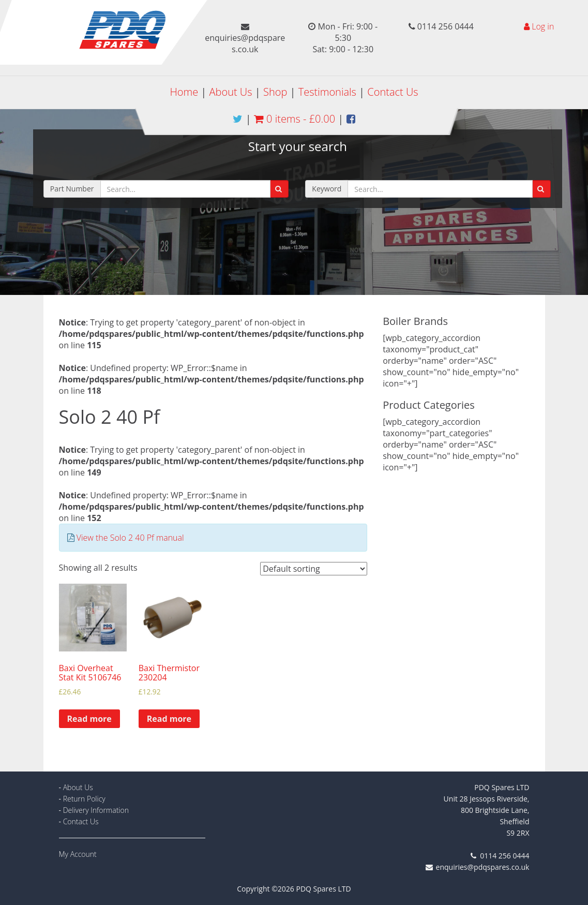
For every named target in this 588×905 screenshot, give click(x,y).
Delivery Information (96, 810)
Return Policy (84, 799)
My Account (78, 854)
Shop (275, 92)
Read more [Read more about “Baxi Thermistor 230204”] (169, 719)
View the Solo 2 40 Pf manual (130, 538)
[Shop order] (314, 569)
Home (184, 92)
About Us (231, 92)
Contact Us (393, 92)
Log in (543, 26)
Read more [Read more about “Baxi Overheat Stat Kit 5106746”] (89, 719)
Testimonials (327, 92)
